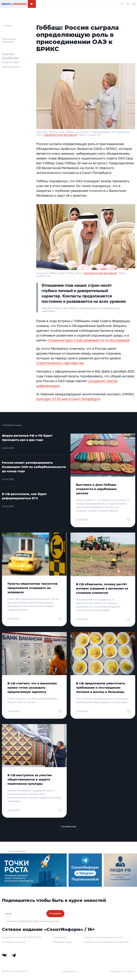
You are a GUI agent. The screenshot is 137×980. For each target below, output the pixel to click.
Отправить (55, 914)
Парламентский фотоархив (60, 135)
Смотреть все (69, 826)
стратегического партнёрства (60, 363)
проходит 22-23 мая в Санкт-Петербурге (68, 399)
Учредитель (60, 937)
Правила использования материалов (106, 942)
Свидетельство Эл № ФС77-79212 (21, 937)
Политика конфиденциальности (103, 937)
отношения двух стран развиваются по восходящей (88, 340)
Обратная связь (62, 942)
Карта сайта (69, 971)
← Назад (7, 25)
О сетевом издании (14, 942)
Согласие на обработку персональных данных (32, 921)
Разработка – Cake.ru (122, 971)
